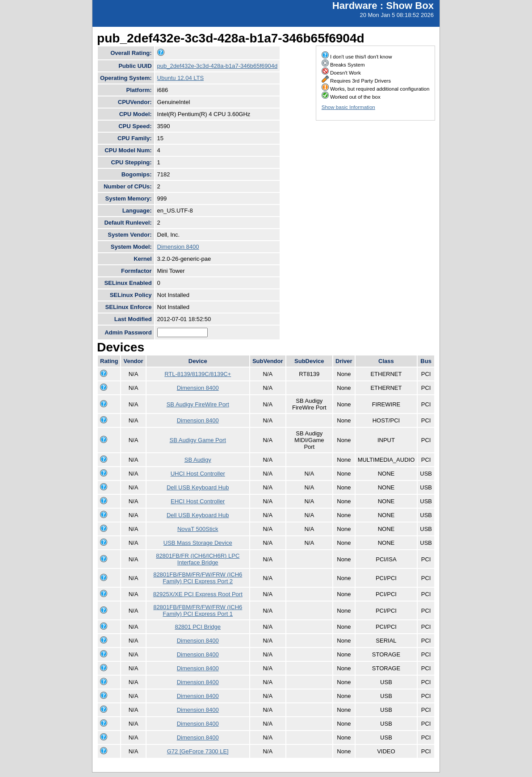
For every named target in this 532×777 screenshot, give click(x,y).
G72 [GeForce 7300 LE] (198, 751)
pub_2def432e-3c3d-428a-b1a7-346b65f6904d (218, 66)
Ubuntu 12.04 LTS (181, 78)
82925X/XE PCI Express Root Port (198, 594)
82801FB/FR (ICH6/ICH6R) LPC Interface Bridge (198, 559)
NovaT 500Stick (198, 529)
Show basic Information (348, 107)
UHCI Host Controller (198, 474)
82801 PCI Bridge (198, 627)
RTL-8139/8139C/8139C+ (198, 374)
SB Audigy (198, 460)
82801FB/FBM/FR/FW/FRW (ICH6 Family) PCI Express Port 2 (198, 578)
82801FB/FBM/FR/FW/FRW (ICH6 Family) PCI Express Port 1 (198, 610)
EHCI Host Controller (198, 501)
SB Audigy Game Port (197, 440)
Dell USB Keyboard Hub (198, 487)
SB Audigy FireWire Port (198, 404)
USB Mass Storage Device (198, 543)
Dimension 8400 (178, 247)
